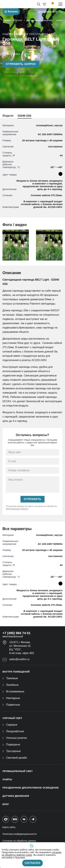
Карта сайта (9, 827)
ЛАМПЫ (7, 779)
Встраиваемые (13, 691)
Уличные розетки (15, 738)
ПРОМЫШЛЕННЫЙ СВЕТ (18, 771)
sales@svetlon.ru (19, 659)
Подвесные (11, 705)
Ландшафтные (13, 731)
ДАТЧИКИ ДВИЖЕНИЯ (16, 796)
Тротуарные (12, 751)
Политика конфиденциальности (20, 834)
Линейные (10, 685)
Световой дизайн (15, 758)
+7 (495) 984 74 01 (16, 633)
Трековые (10, 678)
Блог (6, 804)
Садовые (10, 725)
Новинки (29, 11)
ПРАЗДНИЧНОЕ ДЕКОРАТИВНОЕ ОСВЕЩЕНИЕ (31, 788)
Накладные (11, 698)
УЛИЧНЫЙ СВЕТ (12, 718)
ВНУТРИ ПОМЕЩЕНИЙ (16, 672)
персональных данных (17, 509)
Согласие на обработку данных (19, 841)
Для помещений (48, 11)
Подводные (11, 744)
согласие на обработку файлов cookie (32, 854)
